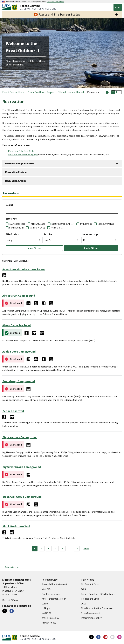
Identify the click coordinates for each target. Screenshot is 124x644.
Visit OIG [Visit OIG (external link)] (46, 589)
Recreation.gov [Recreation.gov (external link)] (50, 580)
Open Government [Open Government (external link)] (91, 613)
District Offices (10, 600)
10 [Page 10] (77, 549)
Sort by (48, 234)
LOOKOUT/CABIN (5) (106, 224)
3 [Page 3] (49, 549)
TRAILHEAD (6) (86, 224)
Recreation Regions (16, 172)
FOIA (83, 589)
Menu (118, 7)
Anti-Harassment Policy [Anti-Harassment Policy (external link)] (54, 599)
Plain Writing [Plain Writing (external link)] (88, 580)
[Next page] (88, 549)
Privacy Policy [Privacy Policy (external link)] (49, 623)
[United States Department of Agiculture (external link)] (7, 7)
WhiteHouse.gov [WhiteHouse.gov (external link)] (50, 618)
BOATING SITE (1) (16, 228)
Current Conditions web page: (23, 155)
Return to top (12, 567)
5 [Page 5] (63, 549)
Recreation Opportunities (20, 163)
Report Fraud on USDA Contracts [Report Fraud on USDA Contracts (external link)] (98, 594)
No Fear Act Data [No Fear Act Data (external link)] (90, 584)
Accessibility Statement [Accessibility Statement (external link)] (54, 584)
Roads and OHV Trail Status (22, 151)
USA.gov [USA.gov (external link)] (46, 608)
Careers (46, 604)
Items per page (90, 234)
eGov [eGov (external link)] (84, 604)
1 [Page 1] (35, 549)
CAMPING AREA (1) (37, 228)
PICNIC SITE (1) (57, 228)
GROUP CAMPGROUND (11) (63, 224)
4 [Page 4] (56, 549)
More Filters (34, 248)
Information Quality (91, 618)
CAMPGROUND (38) (17, 224)
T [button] (113, 92)
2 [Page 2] (42, 549)
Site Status (12, 234)
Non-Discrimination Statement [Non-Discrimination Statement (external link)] (97, 608)
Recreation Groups (16, 181)
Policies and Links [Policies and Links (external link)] (90, 599)
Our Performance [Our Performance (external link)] (51, 594)
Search (10, 205)
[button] (107, 92)
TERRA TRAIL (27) (38, 224)
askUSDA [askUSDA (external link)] (47, 613)
